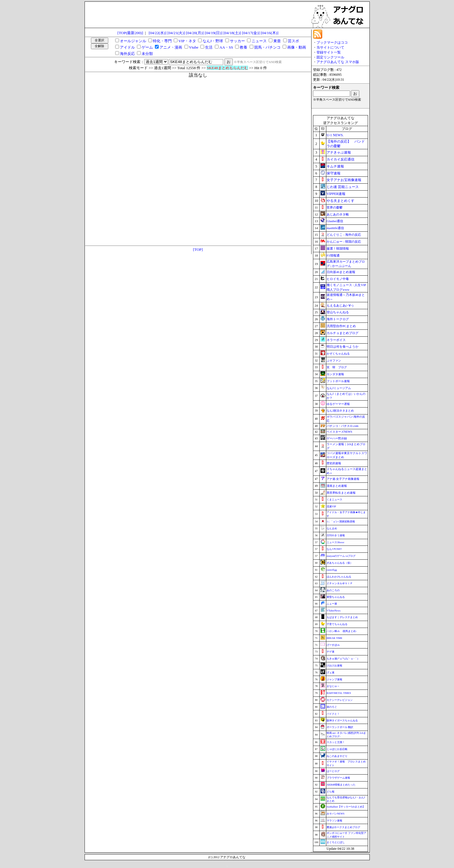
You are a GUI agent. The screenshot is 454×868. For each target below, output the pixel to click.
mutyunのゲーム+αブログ (341, 556)
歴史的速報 (334, 463)
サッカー (237, 41)
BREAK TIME (335, 638)
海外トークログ (338, 319)
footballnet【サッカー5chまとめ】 (346, 807)
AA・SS (226, 47)
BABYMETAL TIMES (339, 693)
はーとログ (333, 771)
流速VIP (331, 506)
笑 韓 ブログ (337, 367)
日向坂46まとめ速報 (341, 272)
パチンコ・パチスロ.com (343, 426)
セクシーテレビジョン (340, 700)
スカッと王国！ (336, 742)
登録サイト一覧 (329, 52)
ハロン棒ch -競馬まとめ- (342, 631)
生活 (209, 47)
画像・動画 (297, 47)
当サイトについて (330, 47)
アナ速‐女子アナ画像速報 (343, 479)
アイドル (127, 47)
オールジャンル (133, 41)
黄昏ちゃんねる (336, 597)
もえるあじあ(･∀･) (340, 305)
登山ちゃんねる (338, 312)
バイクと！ (333, 714)
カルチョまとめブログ (343, 333)
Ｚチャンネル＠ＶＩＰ (340, 583)
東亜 (277, 41)
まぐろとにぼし (336, 842)
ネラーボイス (336, 340)
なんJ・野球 (213, 41)
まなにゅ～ (333, 686)
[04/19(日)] (214, 33)
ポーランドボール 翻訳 (340, 727)
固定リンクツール (330, 57)
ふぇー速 (332, 604)
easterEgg (332, 570)
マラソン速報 (334, 821)
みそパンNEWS (336, 814)
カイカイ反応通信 (340, 159)
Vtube (194, 47)
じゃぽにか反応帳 (337, 749)
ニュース (259, 41)
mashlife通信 (335, 228)
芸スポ (293, 41)
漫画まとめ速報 (337, 486)
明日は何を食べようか (343, 347)
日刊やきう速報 (336, 535)
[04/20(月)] (195, 33)
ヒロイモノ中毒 (338, 279)
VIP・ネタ (187, 41)
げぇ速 (331, 672)
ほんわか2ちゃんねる (339, 577)
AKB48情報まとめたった (341, 785)
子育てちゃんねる (337, 624)
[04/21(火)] (176, 33)
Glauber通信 (335, 221)
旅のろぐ (332, 707)
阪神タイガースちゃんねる (342, 720)
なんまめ (332, 528)
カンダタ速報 (335, 374)
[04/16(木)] (269, 33)
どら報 (331, 792)
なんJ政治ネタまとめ (340, 411)
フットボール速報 (338, 381)
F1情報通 (333, 255)
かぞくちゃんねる (338, 354)
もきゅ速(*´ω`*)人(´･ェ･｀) (342, 659)
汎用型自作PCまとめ (341, 326)
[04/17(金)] (251, 33)
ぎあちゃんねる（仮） (340, 563)
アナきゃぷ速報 (339, 152)
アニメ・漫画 (171, 47)
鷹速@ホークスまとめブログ (343, 827)
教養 (244, 47)
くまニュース (334, 500)
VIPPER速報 (336, 194)
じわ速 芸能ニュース (343, 187)
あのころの (333, 590)
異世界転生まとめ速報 (341, 493)
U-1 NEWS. (335, 135)
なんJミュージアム (339, 388)
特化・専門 (162, 41)
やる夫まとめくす (340, 201)
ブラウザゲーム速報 (338, 778)
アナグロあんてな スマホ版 (338, 62)
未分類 (147, 54)
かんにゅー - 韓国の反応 (344, 242)
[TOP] (198, 249)
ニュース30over (335, 542)
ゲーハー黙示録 (337, 438)
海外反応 (127, 54)
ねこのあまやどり (337, 756)
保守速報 (334, 173)
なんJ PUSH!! (334, 549)
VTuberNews (334, 611)
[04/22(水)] (158, 33)
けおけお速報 (334, 666)
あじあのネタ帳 (338, 214)
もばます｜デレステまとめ (342, 617)
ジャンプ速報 (334, 679)
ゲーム (147, 47)
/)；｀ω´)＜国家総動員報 (341, 521)
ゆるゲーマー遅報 (338, 404)
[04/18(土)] (232, 33)
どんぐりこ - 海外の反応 (344, 235)
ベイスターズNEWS (339, 432)
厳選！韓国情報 (338, 248)
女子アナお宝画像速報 (344, 180)
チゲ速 (331, 652)
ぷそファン (334, 361)
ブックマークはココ (332, 43)
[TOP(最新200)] (130, 33)
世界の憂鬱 (335, 207)
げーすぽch (333, 645)
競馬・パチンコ (267, 47)
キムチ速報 (335, 166)
